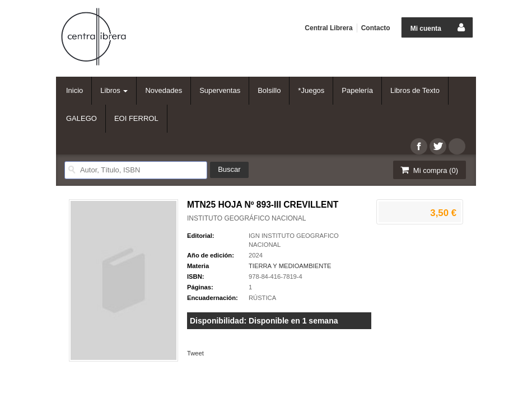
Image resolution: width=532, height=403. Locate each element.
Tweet (195, 353)
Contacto (376, 28)
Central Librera (328, 28)
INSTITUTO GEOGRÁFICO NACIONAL (246, 218)
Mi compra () (428, 170)
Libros (114, 90)
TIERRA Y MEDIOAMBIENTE (290, 266)
